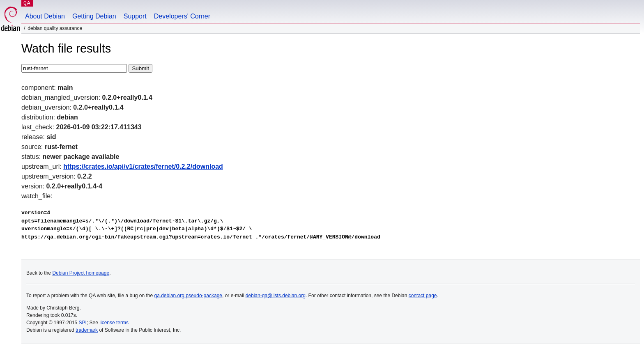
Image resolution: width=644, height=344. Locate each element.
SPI (83, 323)
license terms (114, 323)
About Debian (45, 16)
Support (135, 16)
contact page (423, 296)
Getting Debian (94, 16)
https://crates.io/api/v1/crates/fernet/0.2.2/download (143, 166)
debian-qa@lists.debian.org (276, 296)
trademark (87, 330)
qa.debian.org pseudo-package (188, 296)
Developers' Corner (182, 16)
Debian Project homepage (81, 273)
